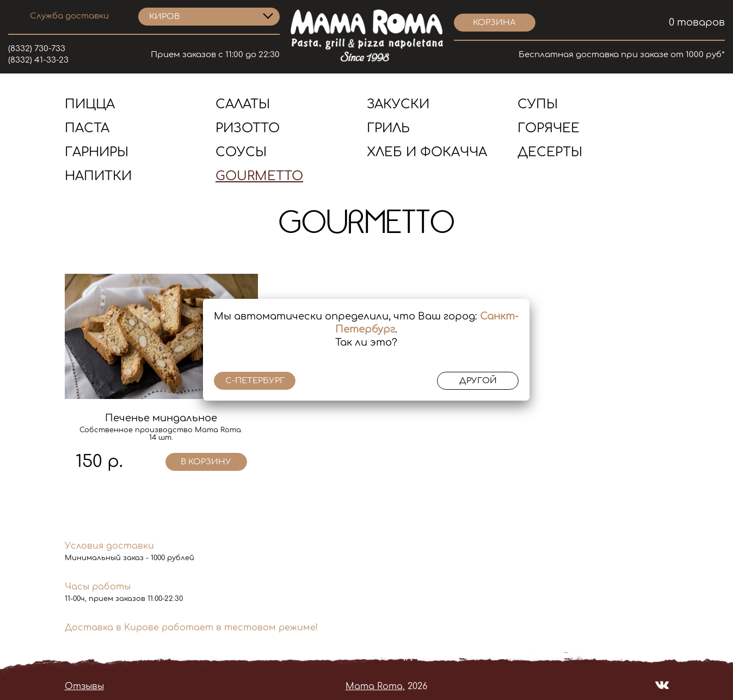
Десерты (550, 152)
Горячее (549, 128)
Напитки (98, 176)
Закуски (398, 104)
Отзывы (84, 686)
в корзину (206, 462)
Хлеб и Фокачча (427, 152)
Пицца (90, 104)
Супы (538, 104)
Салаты (243, 104)
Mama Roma (374, 686)
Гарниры (97, 152)
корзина (494, 23)
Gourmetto (259, 176)
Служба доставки (69, 16)
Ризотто (248, 128)
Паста (87, 128)
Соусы (241, 152)
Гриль (388, 128)
